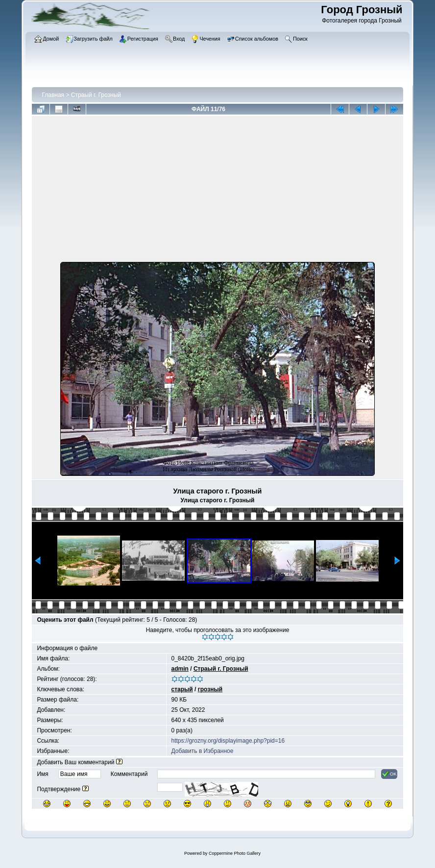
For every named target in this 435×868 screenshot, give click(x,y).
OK (389, 774)
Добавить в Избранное (203, 751)
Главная (53, 95)
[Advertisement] (218, 191)
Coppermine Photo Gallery (235, 853)
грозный (210, 689)
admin (180, 669)
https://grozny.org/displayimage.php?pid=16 (228, 741)
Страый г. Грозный (96, 95)
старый (182, 689)
